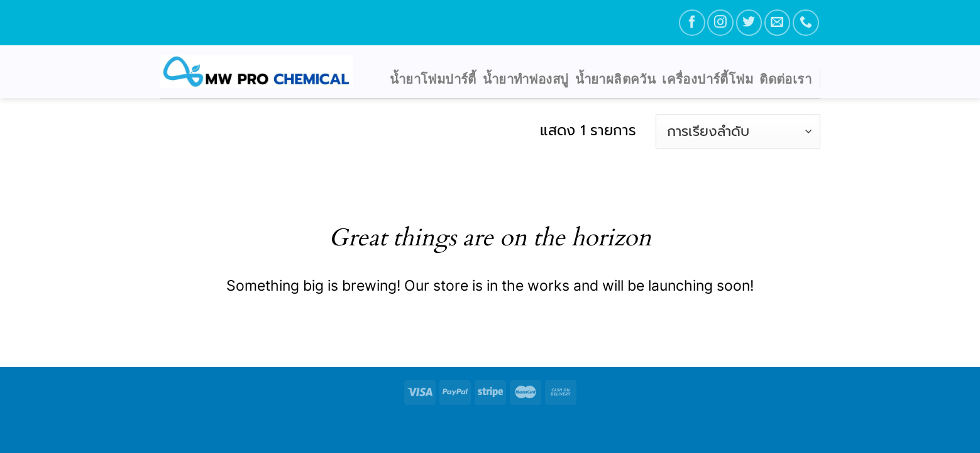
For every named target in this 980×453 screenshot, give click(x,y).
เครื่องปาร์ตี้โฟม (707, 79)
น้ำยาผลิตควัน (616, 79)
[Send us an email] (777, 22)
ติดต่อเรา (785, 79)
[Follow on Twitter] (749, 22)
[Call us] (806, 22)
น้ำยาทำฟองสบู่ (526, 79)
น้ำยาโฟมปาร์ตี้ (433, 79)
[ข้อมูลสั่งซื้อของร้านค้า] (738, 131)
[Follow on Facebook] (692, 22)
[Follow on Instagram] (720, 22)
